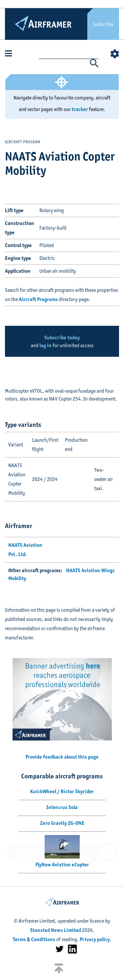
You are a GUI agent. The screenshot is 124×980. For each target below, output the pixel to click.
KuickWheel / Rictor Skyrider (62, 791)
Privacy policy (95, 939)
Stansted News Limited (56, 930)
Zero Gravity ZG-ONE (62, 823)
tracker (80, 109)
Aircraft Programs (38, 299)
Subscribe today (62, 337)
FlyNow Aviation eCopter (62, 865)
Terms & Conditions (34, 939)
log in (45, 345)
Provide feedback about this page (62, 757)
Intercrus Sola (62, 807)
